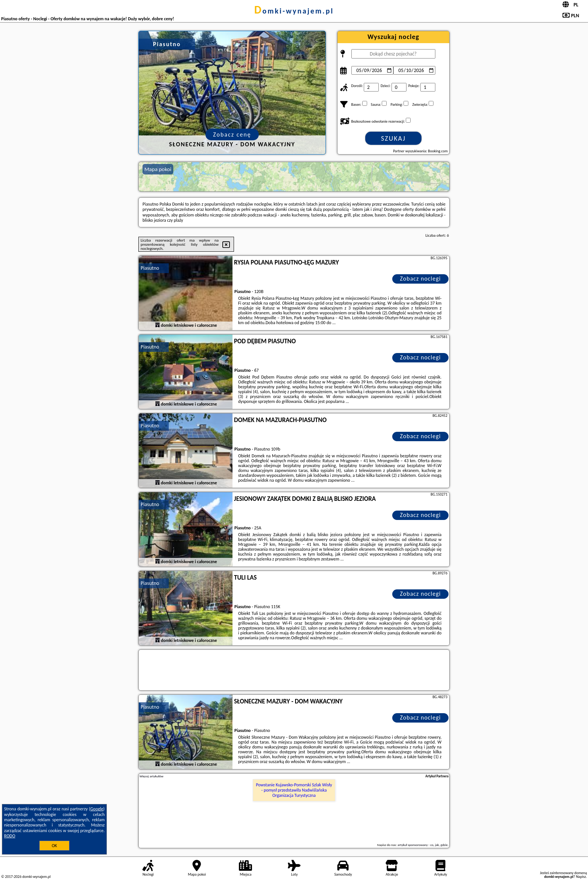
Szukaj (393, 138)
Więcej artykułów (151, 776)
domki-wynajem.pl (294, 11)
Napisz (581, 877)
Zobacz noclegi (421, 279)
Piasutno (150, 268)
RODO (10, 836)
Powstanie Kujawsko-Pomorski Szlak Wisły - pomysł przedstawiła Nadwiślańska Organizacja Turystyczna (294, 790)
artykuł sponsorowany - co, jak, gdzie (423, 845)
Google (97, 809)
